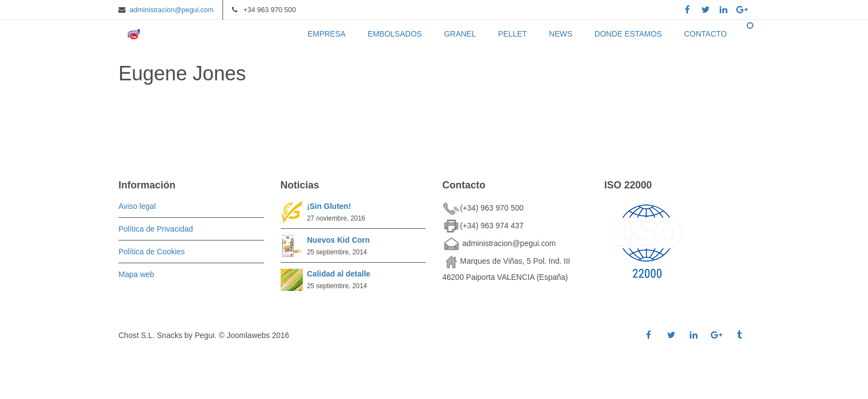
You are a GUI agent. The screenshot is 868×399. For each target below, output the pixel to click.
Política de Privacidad (156, 229)
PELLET (513, 34)
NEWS (561, 34)
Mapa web (136, 274)
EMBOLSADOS (395, 34)
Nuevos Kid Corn (339, 240)
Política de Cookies (152, 252)
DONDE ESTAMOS (628, 34)
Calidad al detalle (339, 274)
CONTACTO (706, 34)
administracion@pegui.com (172, 10)
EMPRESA (327, 34)
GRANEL (460, 34)
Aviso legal (137, 206)
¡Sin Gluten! (329, 206)
